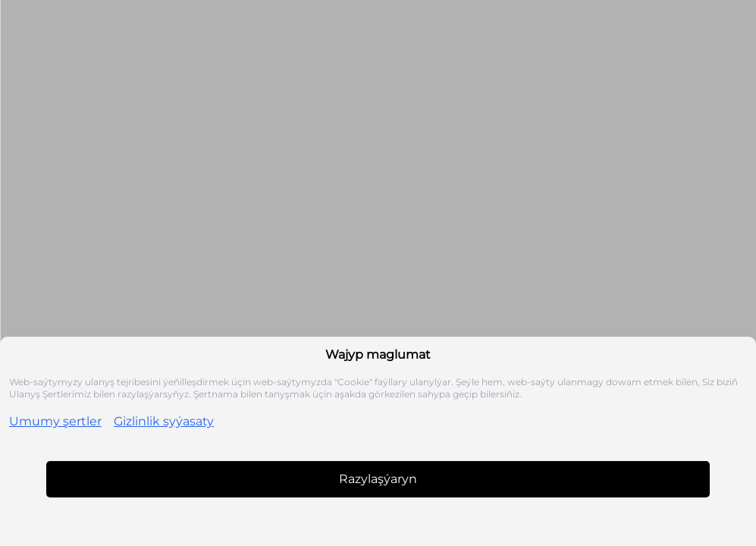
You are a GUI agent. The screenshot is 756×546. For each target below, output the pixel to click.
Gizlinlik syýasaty (164, 421)
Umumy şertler (55, 421)
